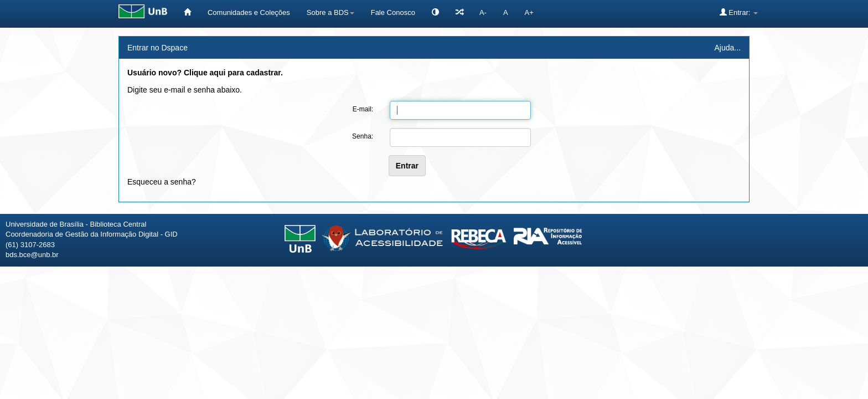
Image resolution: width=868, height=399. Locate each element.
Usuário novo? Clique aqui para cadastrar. (205, 73)
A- (483, 12)
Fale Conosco (393, 12)
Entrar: (739, 12)
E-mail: (363, 109)
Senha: (363, 136)
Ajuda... (728, 48)
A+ (529, 12)
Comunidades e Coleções (249, 12)
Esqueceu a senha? (162, 182)
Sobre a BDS (330, 12)
